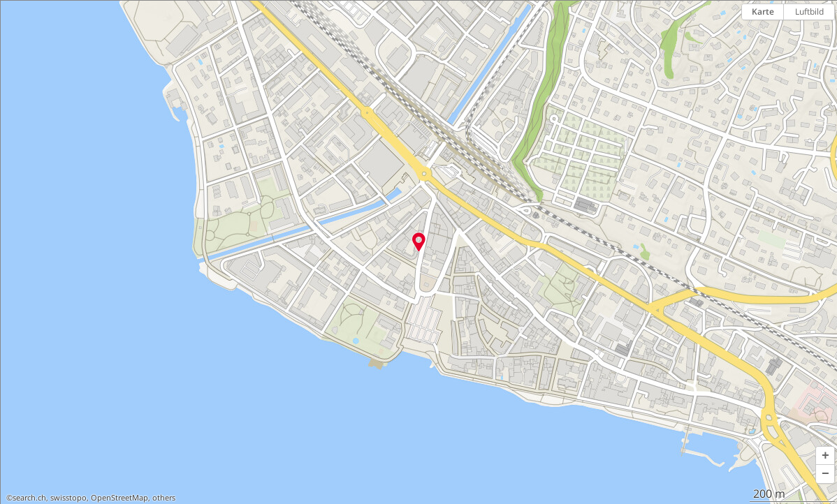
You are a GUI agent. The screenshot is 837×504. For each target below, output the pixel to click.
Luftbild (809, 12)
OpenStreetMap (119, 498)
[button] (825, 456)
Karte (763, 12)
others (164, 498)
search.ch (29, 498)
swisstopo (68, 498)
